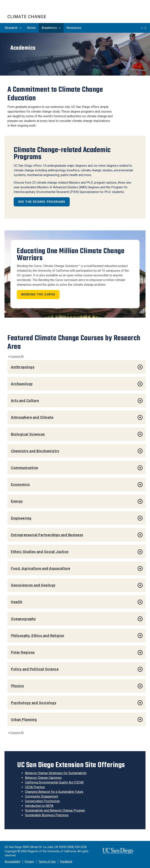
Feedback (66, 862)
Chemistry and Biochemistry (35, 451)
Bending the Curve (38, 294)
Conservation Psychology (42, 801)
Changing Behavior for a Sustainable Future (54, 792)
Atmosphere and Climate (32, 417)
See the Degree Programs (42, 202)
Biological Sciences (28, 434)
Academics (51, 28)
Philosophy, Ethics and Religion (38, 636)
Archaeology (22, 384)
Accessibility (12, 862)
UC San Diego (30, 9)
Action (31, 28)
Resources (74, 28)
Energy (17, 501)
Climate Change (27, 17)
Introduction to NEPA (39, 806)
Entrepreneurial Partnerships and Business (47, 535)
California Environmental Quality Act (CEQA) (54, 782)
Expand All (17, 356)
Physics (17, 686)
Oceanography (23, 619)
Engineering (21, 518)
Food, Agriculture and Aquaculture (41, 568)
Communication (25, 468)
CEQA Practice (35, 787)
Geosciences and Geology (33, 585)
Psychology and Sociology (34, 703)
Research (13, 28)
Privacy (29, 862)
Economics (20, 484)
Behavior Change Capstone (43, 778)
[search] (144, 28)
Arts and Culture (25, 401)
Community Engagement (42, 796)
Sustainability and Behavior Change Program (55, 810)
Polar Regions (23, 652)
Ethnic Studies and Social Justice (40, 552)
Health (17, 602)
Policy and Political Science (35, 669)
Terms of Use (47, 862)
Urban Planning (24, 720)
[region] (75, 54)
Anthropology (23, 367)
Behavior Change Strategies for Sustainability (56, 773)
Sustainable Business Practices (47, 815)
